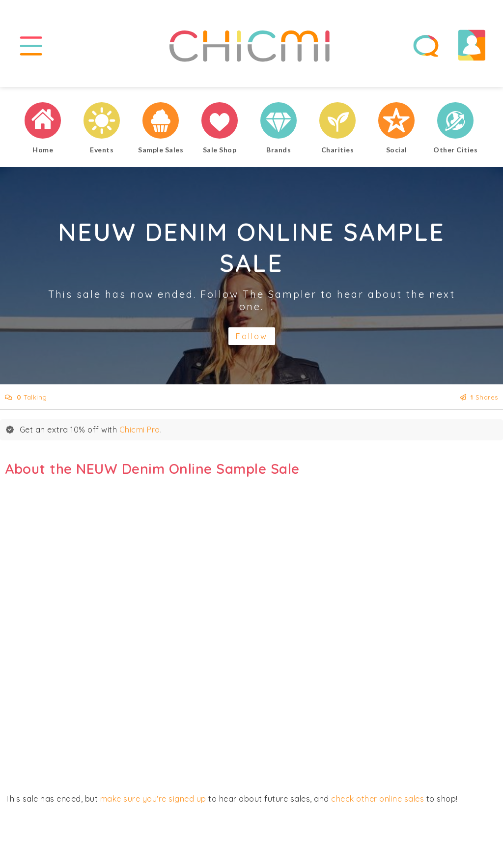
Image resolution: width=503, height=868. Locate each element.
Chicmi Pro (140, 430)
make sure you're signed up (153, 799)
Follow (252, 336)
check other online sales (377, 799)
